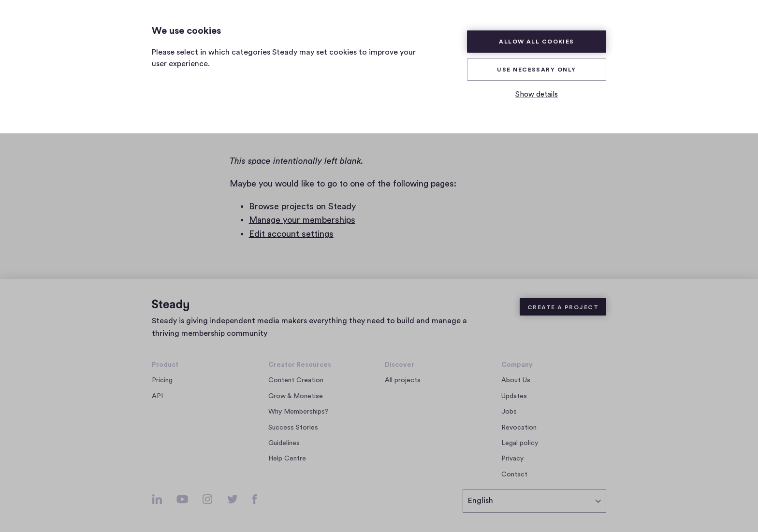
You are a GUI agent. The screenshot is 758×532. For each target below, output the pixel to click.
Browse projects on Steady (302, 206)
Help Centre (287, 459)
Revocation (519, 428)
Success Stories (293, 428)
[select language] (534, 501)
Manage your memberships (302, 220)
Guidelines (284, 443)
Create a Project (563, 307)
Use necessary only (536, 70)
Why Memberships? (299, 412)
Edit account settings (291, 234)
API (157, 396)
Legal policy (520, 443)
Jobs (512, 412)
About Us (516, 380)
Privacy (512, 459)
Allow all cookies (537, 42)
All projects (403, 380)
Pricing (162, 380)
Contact (514, 474)
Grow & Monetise (296, 396)
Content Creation (296, 380)
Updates (514, 396)
